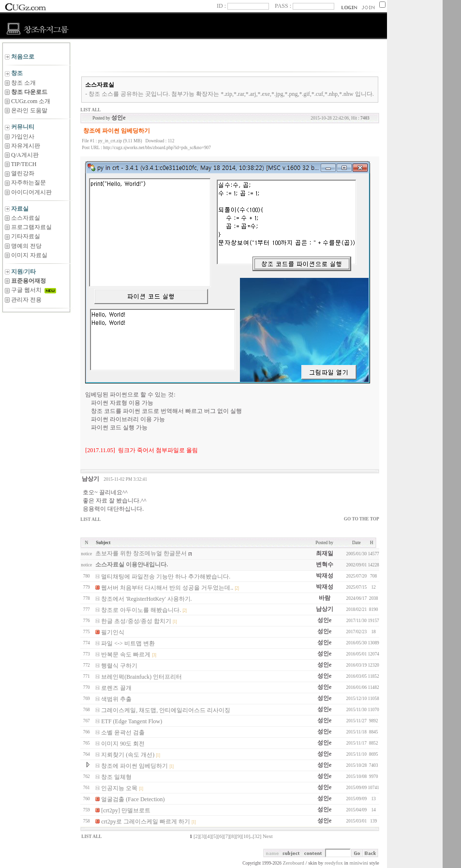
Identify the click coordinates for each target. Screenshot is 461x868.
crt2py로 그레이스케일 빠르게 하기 (146, 822)
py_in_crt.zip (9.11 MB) (120, 141)
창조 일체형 (116, 777)
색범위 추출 (116, 699)
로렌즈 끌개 (116, 688)
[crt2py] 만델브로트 (126, 810)
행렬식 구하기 (119, 666)
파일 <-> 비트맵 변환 (128, 643)
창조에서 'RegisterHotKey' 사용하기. (146, 599)
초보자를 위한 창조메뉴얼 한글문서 (141, 553)
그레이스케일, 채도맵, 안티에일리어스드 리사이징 (166, 710)
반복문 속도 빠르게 (126, 655)
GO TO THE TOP (362, 519)
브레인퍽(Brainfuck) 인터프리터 (141, 677)
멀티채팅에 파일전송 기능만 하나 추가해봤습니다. (166, 577)
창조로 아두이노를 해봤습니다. (141, 610)
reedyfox (334, 863)
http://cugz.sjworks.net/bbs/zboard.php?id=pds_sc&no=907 (157, 148)
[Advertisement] (36, 336)
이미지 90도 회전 (123, 744)
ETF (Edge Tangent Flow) (132, 721)
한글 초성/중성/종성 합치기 (136, 621)
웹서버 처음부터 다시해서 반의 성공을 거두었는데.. (167, 588)
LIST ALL (90, 110)
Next (268, 836)
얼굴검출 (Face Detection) (133, 799)
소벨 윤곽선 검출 (123, 732)
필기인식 (113, 632)
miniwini (358, 863)
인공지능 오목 (119, 788)
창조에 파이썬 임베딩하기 (134, 766)
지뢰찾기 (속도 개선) (128, 755)
